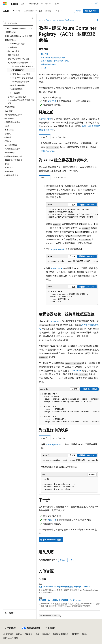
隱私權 (45, 634)
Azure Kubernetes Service (64, 20)
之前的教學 (46, 119)
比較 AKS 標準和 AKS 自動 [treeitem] (18, 59)
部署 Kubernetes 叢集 (51, 540)
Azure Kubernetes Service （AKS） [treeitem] (19, 28)
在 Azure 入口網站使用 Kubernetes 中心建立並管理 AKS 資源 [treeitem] (21, 100)
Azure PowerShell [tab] (59, 137)
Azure (48, 20)
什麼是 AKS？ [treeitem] (11, 32)
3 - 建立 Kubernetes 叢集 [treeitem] (20, 74)
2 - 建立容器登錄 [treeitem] (17, 70)
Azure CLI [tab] (45, 137)
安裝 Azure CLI (48, 151)
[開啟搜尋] (91, 4)
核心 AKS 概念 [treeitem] (13, 51)
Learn (41, 20)
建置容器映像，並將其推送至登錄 (55, 61)
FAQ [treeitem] (7, 164)
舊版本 (19, 634)
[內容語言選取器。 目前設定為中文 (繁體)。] (10, 628)
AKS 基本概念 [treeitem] (13, 47)
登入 (97, 3)
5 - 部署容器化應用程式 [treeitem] (19, 82)
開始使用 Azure (91, 11)
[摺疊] (33, 18)
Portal (78, 11)
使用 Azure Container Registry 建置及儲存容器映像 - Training (64, 587)
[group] (72, 213)
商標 (84, 634)
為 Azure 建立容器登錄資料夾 (53, 57)
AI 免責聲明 (8, 634)
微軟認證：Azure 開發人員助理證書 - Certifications (60, 600)
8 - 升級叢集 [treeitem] (15, 93)
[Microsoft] (5, 4)
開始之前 (44, 54)
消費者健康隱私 (60, 634)
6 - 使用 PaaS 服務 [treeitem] (17, 85)
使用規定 (75, 634)
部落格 (28, 634)
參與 (37, 634)
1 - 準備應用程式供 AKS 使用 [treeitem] (21, 66)
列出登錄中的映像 (48, 64)
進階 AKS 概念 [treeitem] (13, 55)
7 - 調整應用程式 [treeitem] (17, 89)
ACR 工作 (52, 101)
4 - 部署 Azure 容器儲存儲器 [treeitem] (21, 78)
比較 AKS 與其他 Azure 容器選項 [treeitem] (19, 36)
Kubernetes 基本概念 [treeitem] (16, 44)
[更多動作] (98, 20)
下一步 (44, 68)
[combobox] (18, 23)
